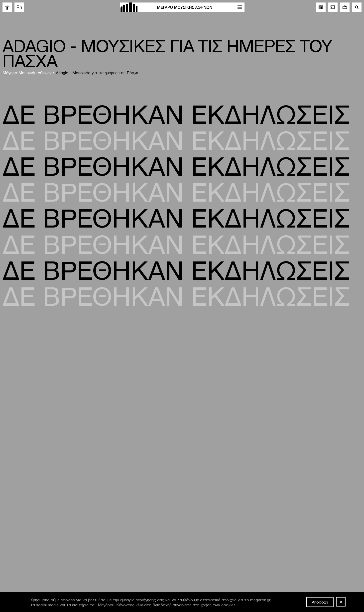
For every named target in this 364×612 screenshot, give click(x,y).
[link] (7, 7)
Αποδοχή (320, 602)
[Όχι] (341, 602)
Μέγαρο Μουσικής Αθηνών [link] (27, 72)
